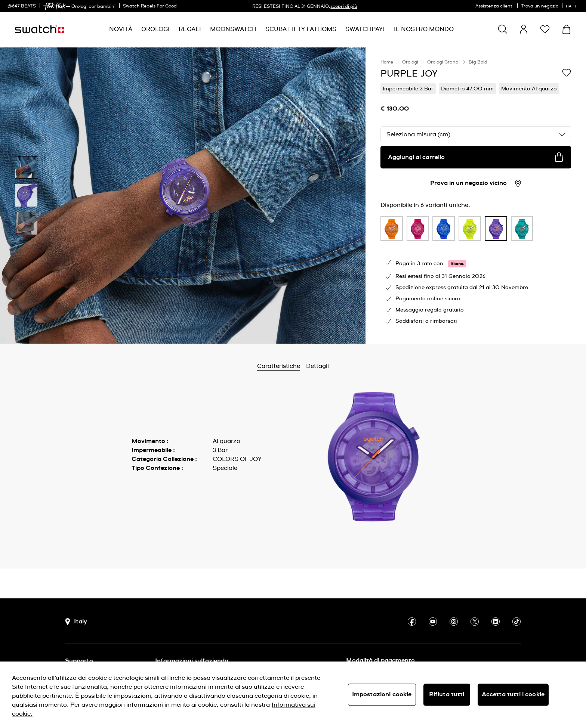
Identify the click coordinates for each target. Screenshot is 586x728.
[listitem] (392, 230)
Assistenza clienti (494, 6)
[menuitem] (121, 29)
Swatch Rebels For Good (150, 6)
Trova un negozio (540, 6)
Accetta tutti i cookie (513, 694)
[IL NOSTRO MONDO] (424, 29)
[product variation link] (392, 229)
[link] (55, 6)
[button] (545, 29)
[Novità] (121, 29)
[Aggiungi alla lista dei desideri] (567, 73)
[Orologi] (155, 29)
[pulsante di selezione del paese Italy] (76, 622)
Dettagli (337, 366)
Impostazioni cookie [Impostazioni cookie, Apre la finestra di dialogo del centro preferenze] (382, 694)
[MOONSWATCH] (233, 29)
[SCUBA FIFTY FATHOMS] (301, 29)
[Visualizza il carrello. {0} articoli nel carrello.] (566, 29)
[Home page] (40, 29)
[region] (476, 196)
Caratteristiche (298, 366)
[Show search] (503, 29)
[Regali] (190, 29)
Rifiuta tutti (447, 694)
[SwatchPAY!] (365, 29)
